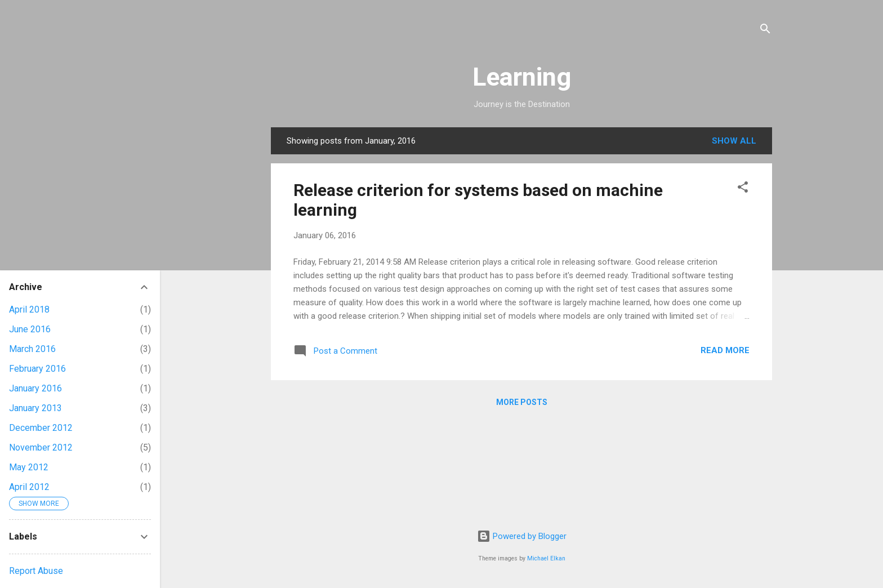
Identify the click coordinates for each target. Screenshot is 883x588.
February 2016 (37, 369)
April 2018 (29, 309)
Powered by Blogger (522, 536)
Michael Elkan (546, 558)
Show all (734, 141)
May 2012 (29, 467)
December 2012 (41, 428)
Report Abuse (36, 571)
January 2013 (35, 408)
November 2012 (41, 447)
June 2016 (30, 329)
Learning (522, 77)
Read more (725, 350)
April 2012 (29, 487)
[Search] (765, 31)
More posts (522, 402)
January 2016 (35, 388)
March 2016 (32, 349)
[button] (743, 189)
